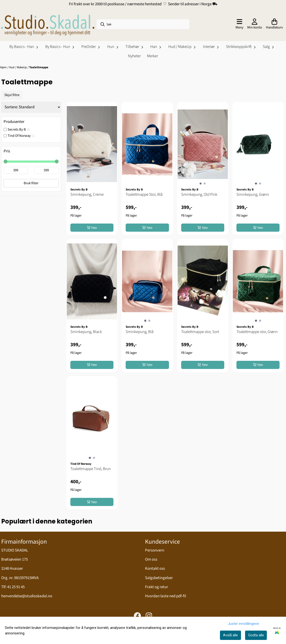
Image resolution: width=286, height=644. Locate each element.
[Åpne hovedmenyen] (239, 24)
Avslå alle (230, 635)
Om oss (151, 559)
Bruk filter (31, 183)
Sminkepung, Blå (140, 332)
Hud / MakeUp (18, 67)
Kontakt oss (155, 569)
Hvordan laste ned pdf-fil (165, 596)
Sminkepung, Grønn (253, 195)
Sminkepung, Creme (87, 195)
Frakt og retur (157, 587)
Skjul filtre (12, 95)
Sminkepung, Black (86, 332)
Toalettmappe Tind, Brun (91, 469)
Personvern (155, 550)
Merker (152, 56)
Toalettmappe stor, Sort (200, 332)
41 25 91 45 (16, 587)
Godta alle (256, 635)
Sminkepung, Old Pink (199, 195)
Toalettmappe (39, 67)
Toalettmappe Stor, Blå (144, 195)
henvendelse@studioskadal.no (27, 596)
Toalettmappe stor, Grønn (257, 332)
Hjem (4, 67)
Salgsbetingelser (159, 578)
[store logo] (48, 24)
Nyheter (134, 56)
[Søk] (143, 24)
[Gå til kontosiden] (255, 24)
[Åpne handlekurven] (274, 24)
